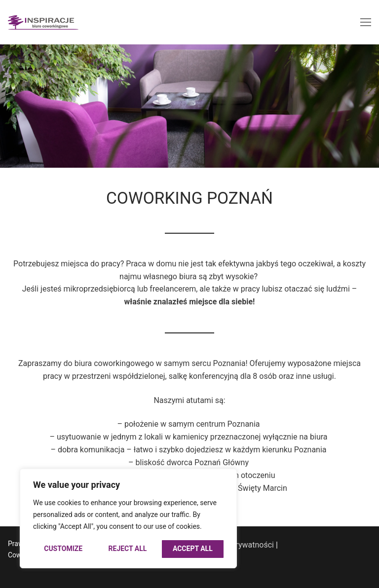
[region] (128, 518)
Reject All (128, 549)
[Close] (222, 481)
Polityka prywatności (238, 545)
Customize (63, 549)
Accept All (193, 549)
